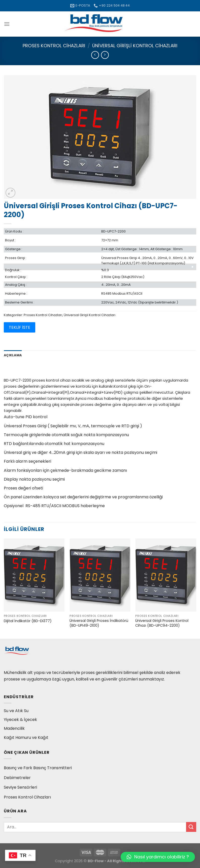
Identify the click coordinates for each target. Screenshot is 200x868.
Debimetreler (17, 778)
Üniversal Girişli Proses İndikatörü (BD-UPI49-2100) (99, 623)
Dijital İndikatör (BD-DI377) (28, 621)
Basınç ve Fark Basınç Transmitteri (38, 768)
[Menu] (7, 24)
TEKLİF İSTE (20, 327)
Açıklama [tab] (13, 355)
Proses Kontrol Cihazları (54, 46)
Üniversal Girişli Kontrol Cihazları (135, 46)
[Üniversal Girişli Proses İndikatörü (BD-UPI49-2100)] (100, 575)
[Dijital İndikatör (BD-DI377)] (34, 575)
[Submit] (191, 827)
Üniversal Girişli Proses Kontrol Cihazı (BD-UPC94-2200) (162, 623)
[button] (158, 857)
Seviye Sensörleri (20, 787)
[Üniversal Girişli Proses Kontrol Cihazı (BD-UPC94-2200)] (166, 575)
